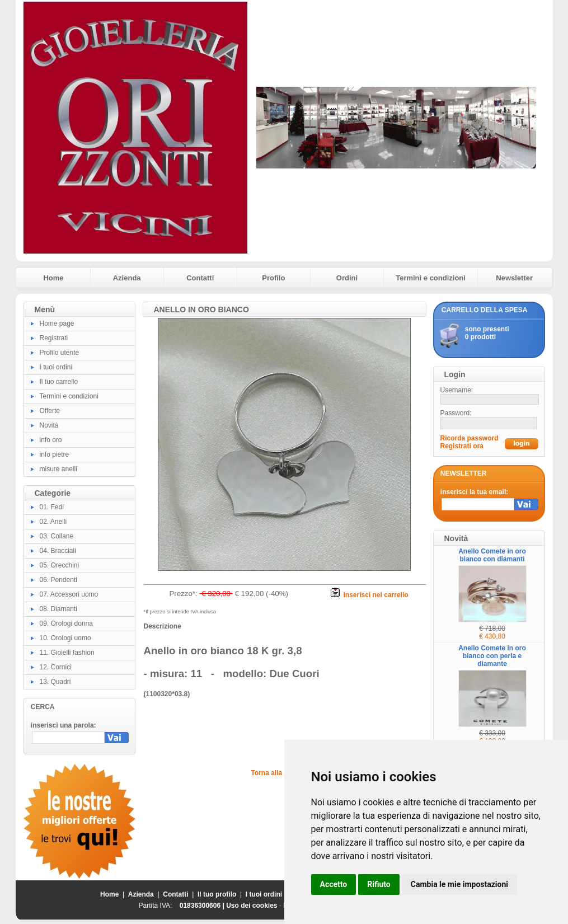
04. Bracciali (58, 551)
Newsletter (514, 278)
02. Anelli (53, 522)
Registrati (54, 338)
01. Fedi (52, 507)
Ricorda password (470, 438)
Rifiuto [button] (379, 884)
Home (53, 278)
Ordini (347, 278)
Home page (57, 323)
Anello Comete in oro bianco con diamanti (492, 555)
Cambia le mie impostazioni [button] (459, 884)
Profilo (273, 278)
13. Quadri (55, 682)
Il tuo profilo (217, 894)
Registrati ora (462, 446)
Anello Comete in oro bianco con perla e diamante (492, 656)
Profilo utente (60, 353)
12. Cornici (56, 667)
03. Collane (57, 536)
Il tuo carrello (59, 382)
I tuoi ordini (56, 367)
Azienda (127, 278)
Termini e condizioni (431, 278)
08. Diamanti (58, 609)
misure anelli (58, 469)
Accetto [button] (334, 884)
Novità (49, 425)
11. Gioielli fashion (67, 653)
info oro (51, 440)
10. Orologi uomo (65, 638)
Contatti (200, 278)
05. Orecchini (60, 565)
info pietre (55, 454)
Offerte (50, 411)
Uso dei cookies (252, 906)
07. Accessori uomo (69, 594)
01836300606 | (203, 906)
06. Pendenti (58, 580)
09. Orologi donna (66, 623)
